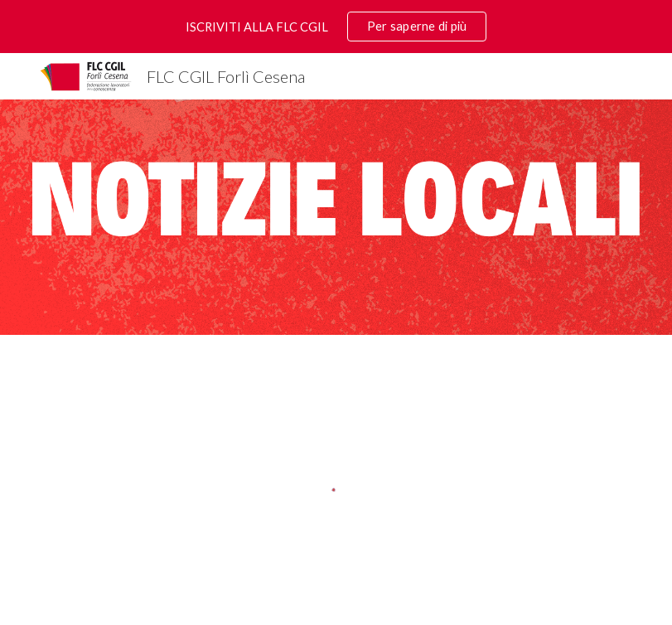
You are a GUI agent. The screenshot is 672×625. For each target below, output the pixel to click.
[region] (336, 27)
